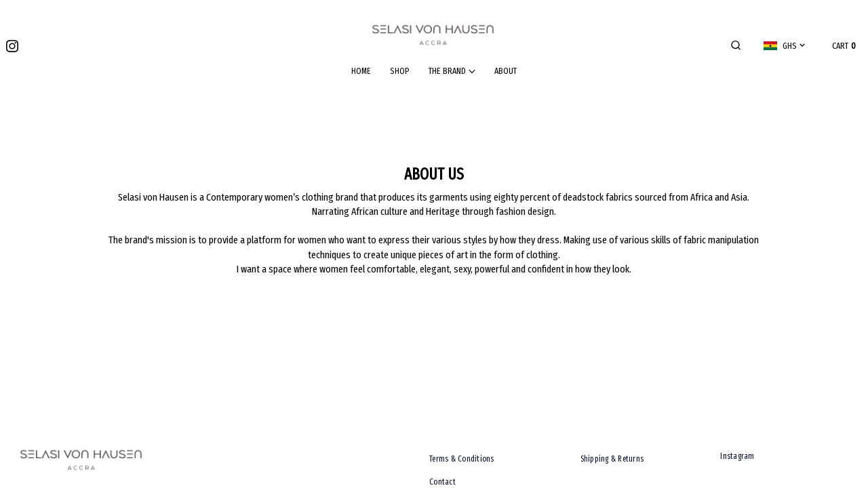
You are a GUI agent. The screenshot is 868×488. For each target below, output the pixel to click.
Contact (442, 482)
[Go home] (434, 35)
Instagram (737, 456)
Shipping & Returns (612, 459)
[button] (736, 46)
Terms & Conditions (462, 459)
